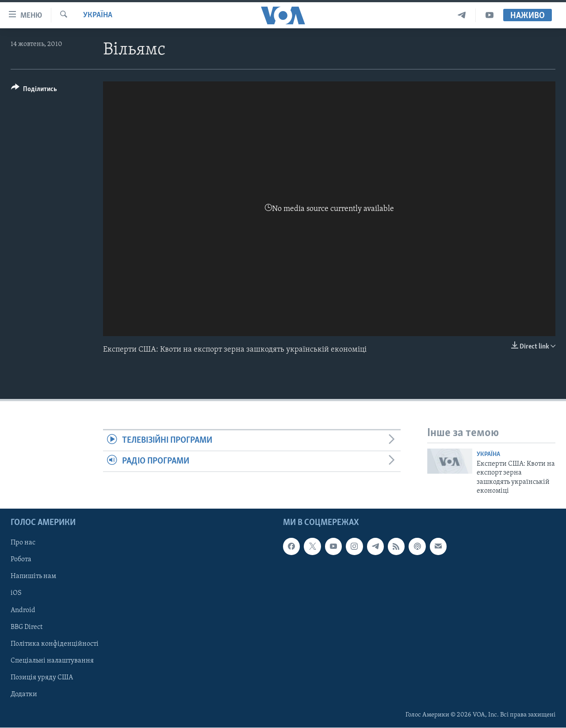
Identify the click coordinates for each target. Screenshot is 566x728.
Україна (98, 15)
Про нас (23, 543)
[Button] (34, 90)
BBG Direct (27, 627)
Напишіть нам (33, 577)
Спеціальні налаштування (52, 661)
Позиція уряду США (42, 678)
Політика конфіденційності (55, 644)
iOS (16, 594)
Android (23, 610)
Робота (21, 560)
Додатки (24, 694)
